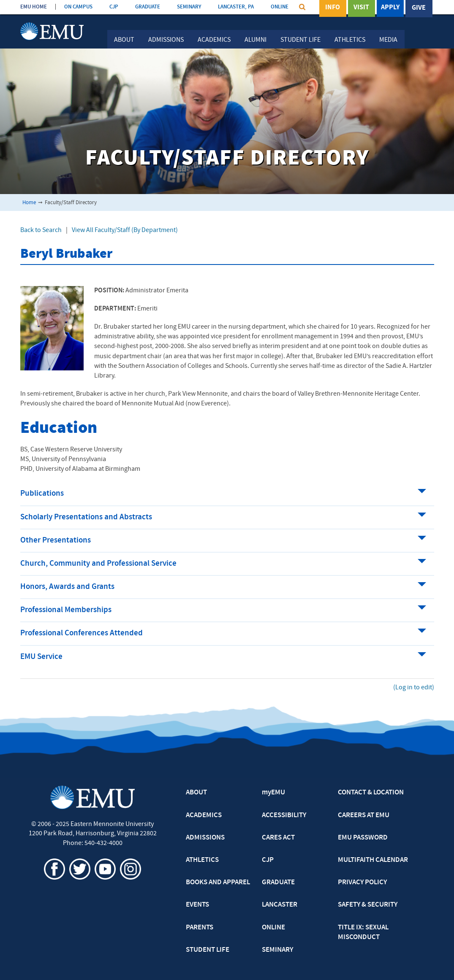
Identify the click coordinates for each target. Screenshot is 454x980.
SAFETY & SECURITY (368, 905)
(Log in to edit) (414, 688)
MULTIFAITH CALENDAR (373, 860)
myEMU (273, 793)
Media (388, 40)
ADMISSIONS (205, 838)
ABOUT (196, 793)
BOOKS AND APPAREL (218, 883)
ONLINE (280, 7)
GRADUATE (148, 7)
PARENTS (200, 928)
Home (29, 203)
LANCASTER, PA (236, 7)
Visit (361, 8)
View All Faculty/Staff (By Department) (125, 230)
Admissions (166, 40)
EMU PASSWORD (363, 838)
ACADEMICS (204, 815)
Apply (390, 8)
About (124, 40)
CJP (114, 7)
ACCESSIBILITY (284, 815)
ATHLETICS (202, 860)
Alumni (256, 40)
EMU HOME (34, 7)
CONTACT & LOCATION (371, 793)
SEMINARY (189, 7)
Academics (214, 40)
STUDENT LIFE (208, 950)
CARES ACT (278, 838)
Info (333, 8)
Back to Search (41, 230)
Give (419, 8)
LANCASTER (280, 905)
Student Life (300, 40)
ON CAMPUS (78, 7)
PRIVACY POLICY (362, 883)
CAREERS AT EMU (364, 815)
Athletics (350, 40)
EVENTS (197, 905)
